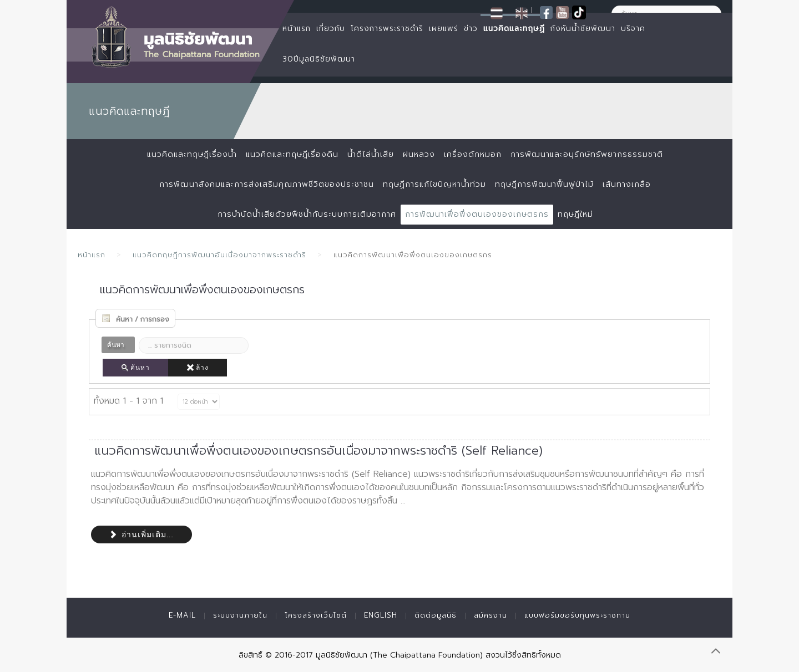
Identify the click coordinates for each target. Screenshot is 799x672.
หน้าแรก (297, 29)
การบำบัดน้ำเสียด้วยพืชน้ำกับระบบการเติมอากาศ (307, 214)
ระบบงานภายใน (240, 615)
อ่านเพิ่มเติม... (141, 534)
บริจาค (633, 29)
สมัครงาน (490, 615)
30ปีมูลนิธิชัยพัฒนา (319, 59)
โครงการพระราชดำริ (387, 29)
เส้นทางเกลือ (627, 184)
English (381, 615)
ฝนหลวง (419, 154)
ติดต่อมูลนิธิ (436, 615)
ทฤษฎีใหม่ (575, 214)
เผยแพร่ (444, 29)
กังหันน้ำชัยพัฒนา (583, 29)
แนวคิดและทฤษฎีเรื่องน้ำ (192, 154)
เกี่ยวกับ (331, 29)
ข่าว (471, 29)
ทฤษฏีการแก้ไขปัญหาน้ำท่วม (434, 184)
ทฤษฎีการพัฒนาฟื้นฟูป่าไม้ (544, 184)
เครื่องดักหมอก (473, 154)
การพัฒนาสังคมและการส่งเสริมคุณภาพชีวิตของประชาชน (267, 184)
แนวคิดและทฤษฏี (514, 29)
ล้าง (198, 368)
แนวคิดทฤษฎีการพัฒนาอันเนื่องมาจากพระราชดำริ (219, 255)
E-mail (182, 615)
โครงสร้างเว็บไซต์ (316, 615)
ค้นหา (135, 368)
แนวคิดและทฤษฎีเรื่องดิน (292, 154)
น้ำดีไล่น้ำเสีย (371, 154)
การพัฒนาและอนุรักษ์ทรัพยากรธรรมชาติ (587, 154)
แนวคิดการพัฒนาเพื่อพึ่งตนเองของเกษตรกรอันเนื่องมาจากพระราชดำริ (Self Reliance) (318, 450)
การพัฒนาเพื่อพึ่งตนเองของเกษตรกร (477, 214)
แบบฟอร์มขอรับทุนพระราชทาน (577, 615)
